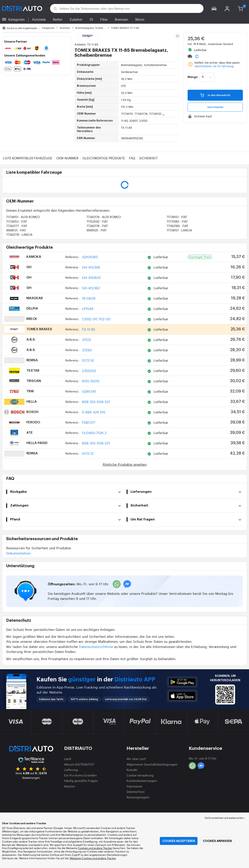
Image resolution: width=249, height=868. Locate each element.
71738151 (23, 217)
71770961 (177, 221)
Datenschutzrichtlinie (96, 646)
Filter (104, 19)
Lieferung (71, 770)
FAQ (132, 158)
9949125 (97, 230)
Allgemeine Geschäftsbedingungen (152, 764)
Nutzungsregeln (138, 797)
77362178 (104, 217)
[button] (214, 8)
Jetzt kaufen (215, 107)
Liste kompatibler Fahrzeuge (28, 158)
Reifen (58, 19)
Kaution (70, 786)
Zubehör (76, 19)
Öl (91, 19)
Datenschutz (136, 792)
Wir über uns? (136, 759)
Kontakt (132, 770)
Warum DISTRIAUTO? (79, 764)
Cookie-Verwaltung (140, 775)
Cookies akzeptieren (179, 841)
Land (68, 759)
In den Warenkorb (215, 95)
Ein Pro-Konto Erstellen (80, 775)
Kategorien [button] (17, 19)
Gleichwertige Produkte (104, 158)
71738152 (17, 221)
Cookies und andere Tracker (95, 848)
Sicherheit (148, 158)
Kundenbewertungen (142, 781)
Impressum (135, 786)
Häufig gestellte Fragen (81, 781)
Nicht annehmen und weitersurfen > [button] (225, 818)
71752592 (97, 221)
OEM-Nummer (67, 158)
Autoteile (39, 19)
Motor (140, 19)
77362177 (17, 226)
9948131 (16, 230)
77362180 (177, 226)
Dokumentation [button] (18, 553)
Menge (193, 77)
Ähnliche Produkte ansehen (125, 464)
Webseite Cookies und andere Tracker (93, 858)
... (163, 114)
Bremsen (122, 19)
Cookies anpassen (217, 841)
